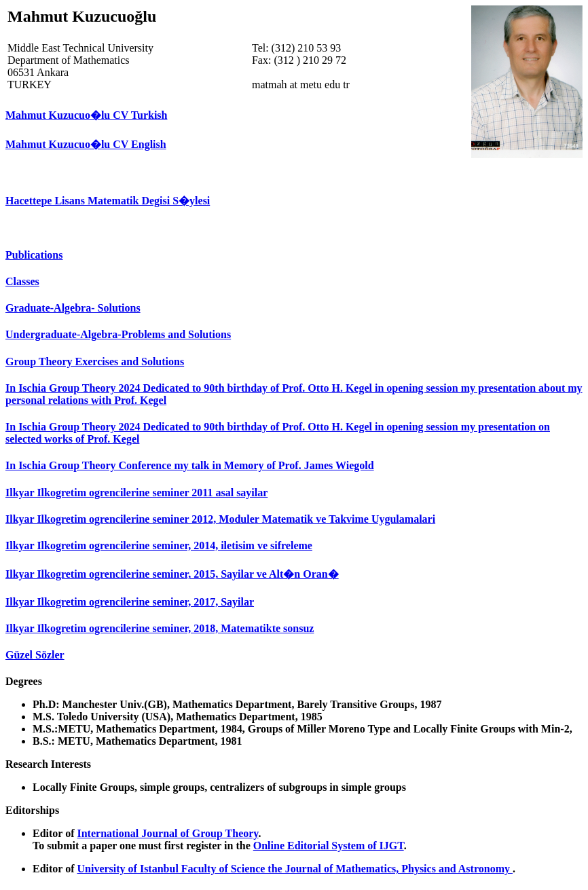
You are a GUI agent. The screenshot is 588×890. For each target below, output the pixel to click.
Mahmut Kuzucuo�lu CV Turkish (86, 115)
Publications (34, 255)
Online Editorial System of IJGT (329, 846)
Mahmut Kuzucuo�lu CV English (86, 144)
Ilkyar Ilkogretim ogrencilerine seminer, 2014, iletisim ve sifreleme (159, 545)
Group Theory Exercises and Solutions (95, 361)
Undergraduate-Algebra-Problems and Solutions (118, 334)
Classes (22, 281)
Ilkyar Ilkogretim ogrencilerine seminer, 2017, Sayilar (130, 602)
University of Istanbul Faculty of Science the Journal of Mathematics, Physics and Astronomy (294, 869)
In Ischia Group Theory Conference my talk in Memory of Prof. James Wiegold (190, 465)
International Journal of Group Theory (167, 833)
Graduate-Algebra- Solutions (73, 308)
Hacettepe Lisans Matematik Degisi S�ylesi (108, 201)
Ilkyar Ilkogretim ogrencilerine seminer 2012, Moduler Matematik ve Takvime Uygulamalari (220, 519)
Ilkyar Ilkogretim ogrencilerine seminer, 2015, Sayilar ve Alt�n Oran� (172, 574)
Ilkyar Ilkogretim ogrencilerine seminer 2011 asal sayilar (136, 493)
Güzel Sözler (35, 655)
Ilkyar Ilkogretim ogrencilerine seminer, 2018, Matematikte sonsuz (160, 628)
